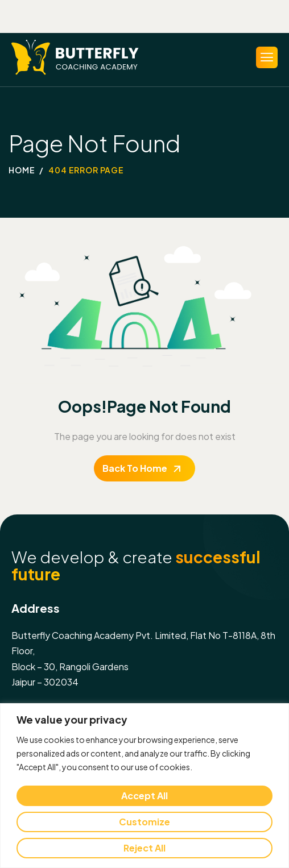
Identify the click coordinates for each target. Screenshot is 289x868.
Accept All (144, 796)
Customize (144, 822)
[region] (144, 786)
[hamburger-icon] (267, 57)
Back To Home (135, 468)
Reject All (144, 848)
